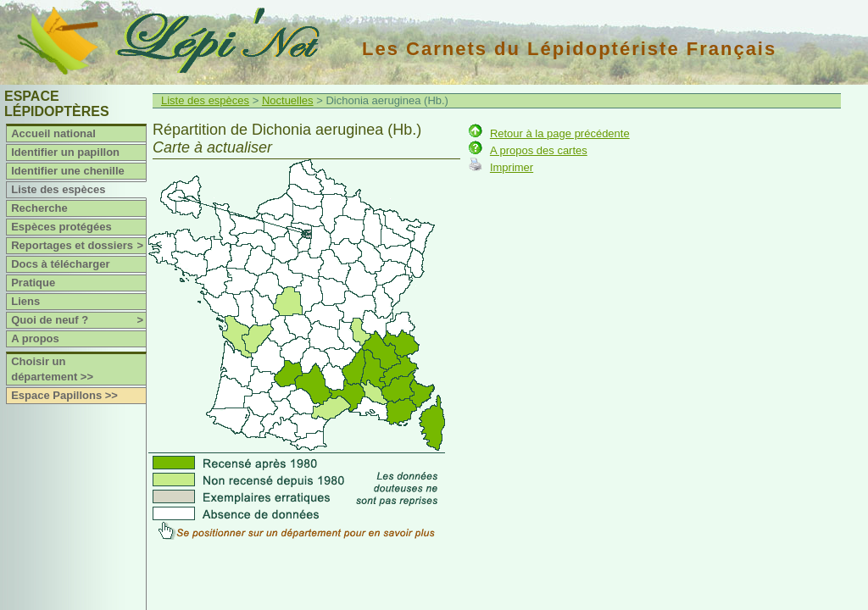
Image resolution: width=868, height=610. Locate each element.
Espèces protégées (61, 227)
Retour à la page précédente (560, 133)
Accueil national (53, 133)
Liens (25, 301)
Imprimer (512, 167)
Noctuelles (288, 100)
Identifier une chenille (68, 171)
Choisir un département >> (52, 369)
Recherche (39, 208)
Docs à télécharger (60, 264)
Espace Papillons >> (64, 395)
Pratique (33, 283)
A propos (35, 338)
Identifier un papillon (65, 152)
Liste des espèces (58, 189)
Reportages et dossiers (78, 246)
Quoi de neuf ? (78, 320)
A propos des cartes (539, 150)
